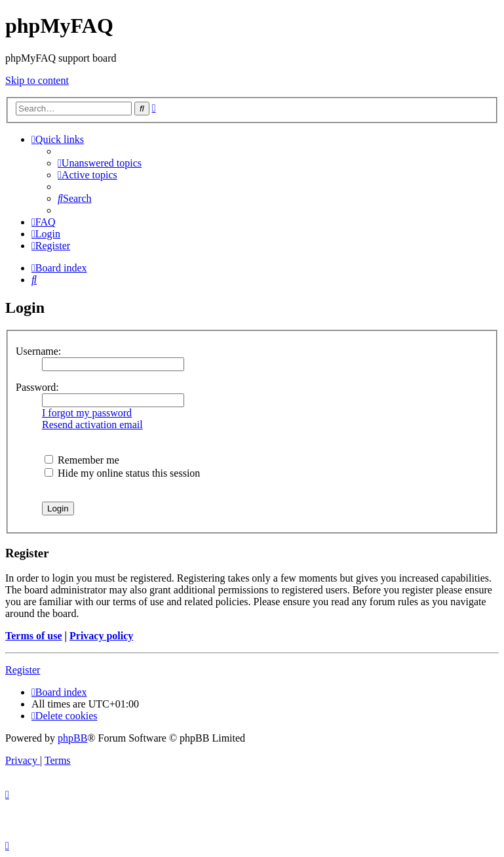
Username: (38, 351)
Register (23, 670)
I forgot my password (87, 413)
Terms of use (34, 636)
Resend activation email (92, 425)
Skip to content (37, 80)
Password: (37, 387)
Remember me (82, 460)
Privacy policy (101, 636)
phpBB (72, 738)
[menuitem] (100, 163)
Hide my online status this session (122, 473)
